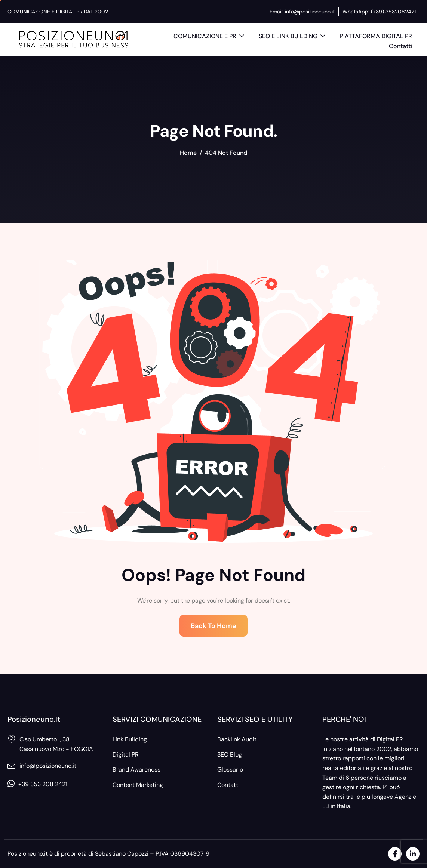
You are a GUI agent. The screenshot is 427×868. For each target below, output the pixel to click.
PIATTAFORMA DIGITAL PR (376, 36)
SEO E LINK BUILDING (292, 37)
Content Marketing (138, 785)
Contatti (400, 46)
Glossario (230, 769)
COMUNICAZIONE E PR (209, 37)
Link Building (130, 739)
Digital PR (126, 755)
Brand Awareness (136, 769)
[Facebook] (395, 854)
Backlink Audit (237, 739)
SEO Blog (230, 755)
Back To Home (213, 626)
